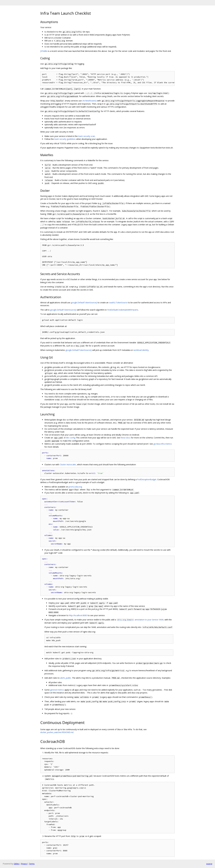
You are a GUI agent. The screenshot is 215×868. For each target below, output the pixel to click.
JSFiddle (44, 51)
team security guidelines (65, 139)
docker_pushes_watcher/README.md (57, 732)
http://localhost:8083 (78, 615)
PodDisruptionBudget (147, 479)
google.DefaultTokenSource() (84, 303)
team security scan (87, 136)
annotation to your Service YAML (140, 620)
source (209, 864)
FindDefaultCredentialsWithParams (123, 310)
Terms (32, 864)
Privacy (24, 864)
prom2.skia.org (75, 487)
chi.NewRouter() (89, 101)
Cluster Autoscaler (68, 464)
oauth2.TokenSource (118, 303)
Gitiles (17, 864)
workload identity (141, 350)
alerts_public (66, 678)
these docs (126, 438)
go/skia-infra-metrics (163, 444)
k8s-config (71, 438)
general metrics (57, 690)
